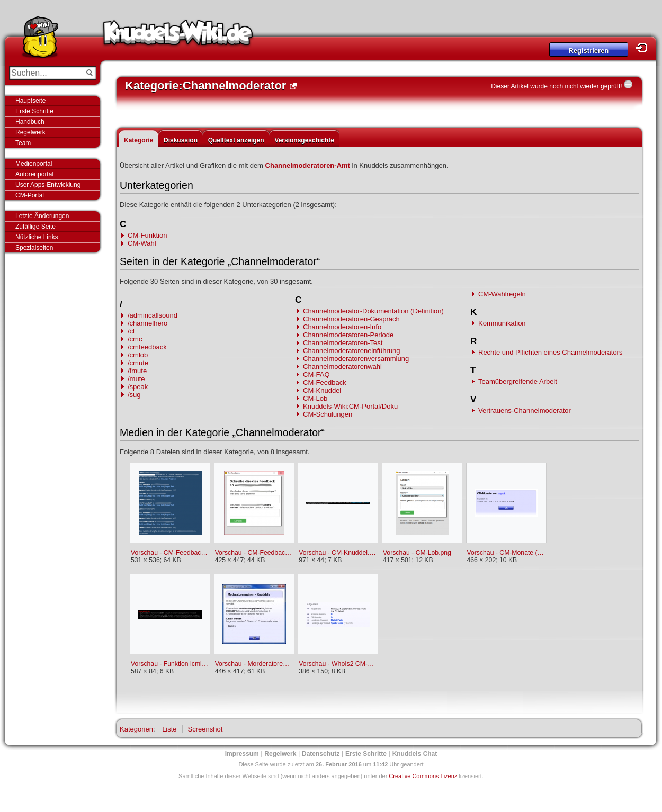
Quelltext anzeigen (236, 140)
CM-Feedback (325, 382)
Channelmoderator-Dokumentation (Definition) (373, 311)
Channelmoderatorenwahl (342, 367)
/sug (134, 395)
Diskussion (181, 140)
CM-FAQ (316, 375)
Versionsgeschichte (304, 140)
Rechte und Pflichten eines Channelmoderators (550, 352)
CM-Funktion (147, 235)
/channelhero (147, 323)
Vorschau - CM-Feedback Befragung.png (170, 553)
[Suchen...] (45, 73)
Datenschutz (321, 754)
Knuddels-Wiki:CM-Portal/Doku (350, 406)
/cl (131, 331)
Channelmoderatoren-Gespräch (351, 319)
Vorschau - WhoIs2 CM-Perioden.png (338, 664)
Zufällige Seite (35, 227)
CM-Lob (315, 398)
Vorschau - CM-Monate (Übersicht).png (506, 553)
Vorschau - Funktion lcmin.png (170, 664)
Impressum (242, 754)
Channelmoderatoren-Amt (308, 165)
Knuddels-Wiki (178, 36)
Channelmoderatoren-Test (343, 343)
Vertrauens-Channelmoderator (525, 410)
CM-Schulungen (328, 414)
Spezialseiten (34, 248)
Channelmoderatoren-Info (342, 327)
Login (644, 48)
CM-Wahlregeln (502, 294)
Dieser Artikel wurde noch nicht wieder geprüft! (556, 86)
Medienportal (34, 164)
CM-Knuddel (322, 390)
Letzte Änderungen (42, 216)
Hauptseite (30, 101)
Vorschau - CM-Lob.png (417, 553)
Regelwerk (30, 132)
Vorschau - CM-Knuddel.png (338, 553)
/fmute (137, 371)
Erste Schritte (34, 111)
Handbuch (30, 122)
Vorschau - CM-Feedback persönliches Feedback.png (254, 553)
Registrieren (588, 51)
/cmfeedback (147, 347)
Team (23, 143)
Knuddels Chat (415, 754)
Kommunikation (502, 323)
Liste (169, 729)
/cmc (135, 339)
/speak (138, 387)
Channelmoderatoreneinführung (352, 351)
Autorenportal (34, 174)
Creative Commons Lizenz (423, 776)
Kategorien (136, 729)
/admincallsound (153, 315)
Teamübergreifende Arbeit (518, 381)
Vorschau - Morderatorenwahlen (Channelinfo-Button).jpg (254, 664)
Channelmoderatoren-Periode (348, 335)
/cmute (138, 363)
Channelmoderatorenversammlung (356, 359)
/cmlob (138, 355)
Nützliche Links (37, 237)
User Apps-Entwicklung (48, 185)
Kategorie (138, 140)
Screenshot (205, 729)
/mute (136, 379)
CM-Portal (30, 195)
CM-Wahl (142, 243)
